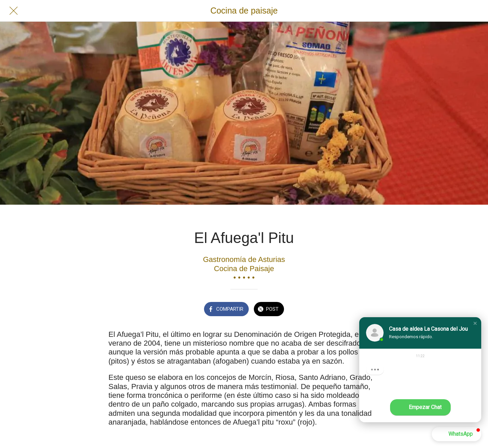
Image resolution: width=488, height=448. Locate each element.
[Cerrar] (14, 11)
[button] (475, 323)
